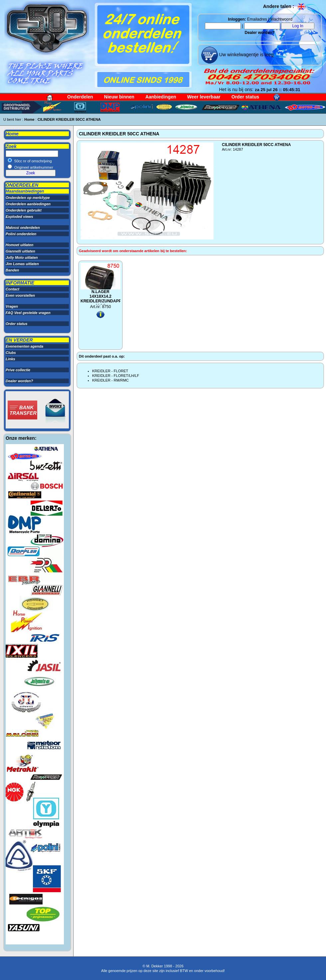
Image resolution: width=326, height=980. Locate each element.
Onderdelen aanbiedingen (28, 204)
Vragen (12, 306)
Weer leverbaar (204, 97)
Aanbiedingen (161, 97)
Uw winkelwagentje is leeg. (246, 55)
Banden (12, 270)
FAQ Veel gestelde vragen (28, 313)
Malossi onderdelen (23, 228)
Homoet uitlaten (19, 245)
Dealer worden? (259, 33)
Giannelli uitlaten (20, 251)
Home (29, 119)
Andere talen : (285, 6)
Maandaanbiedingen (25, 191)
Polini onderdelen (21, 234)
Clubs (11, 353)
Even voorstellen (20, 295)
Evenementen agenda (24, 346)
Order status (245, 97)
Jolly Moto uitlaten (22, 257)
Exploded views (19, 217)
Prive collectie (18, 370)
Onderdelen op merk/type (28, 198)
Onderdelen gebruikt (24, 210)
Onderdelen (80, 97)
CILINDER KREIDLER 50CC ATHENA (69, 119)
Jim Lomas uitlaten (22, 264)
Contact (12, 289)
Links (10, 359)
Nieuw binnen (119, 97)
